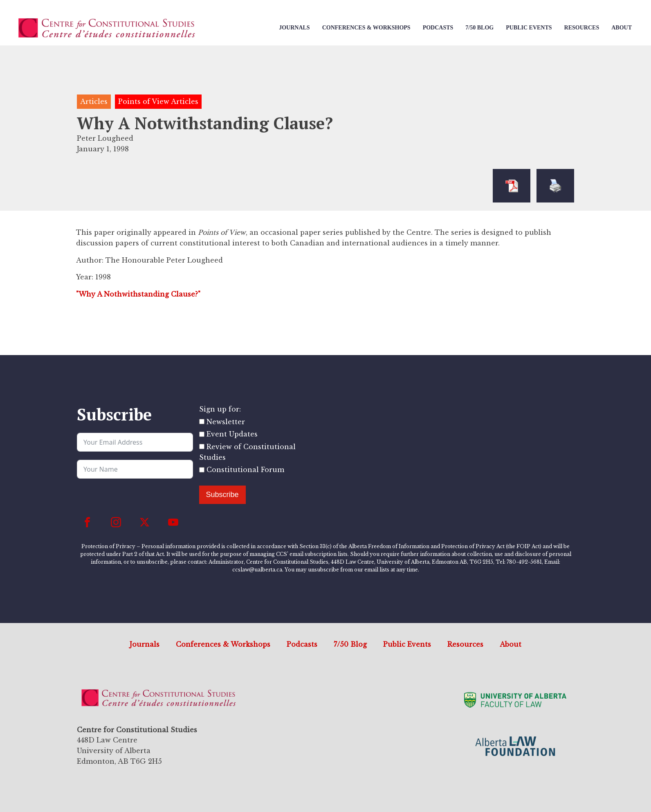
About (622, 28)
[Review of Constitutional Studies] (202, 446)
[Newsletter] (202, 422)
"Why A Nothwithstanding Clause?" (138, 294)
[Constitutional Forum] (202, 470)
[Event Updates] (202, 434)
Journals (294, 28)
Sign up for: (220, 409)
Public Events (529, 28)
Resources (582, 28)
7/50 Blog (479, 28)
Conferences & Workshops (366, 28)
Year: (85, 277)
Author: (90, 260)
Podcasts (438, 28)
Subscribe (222, 495)
